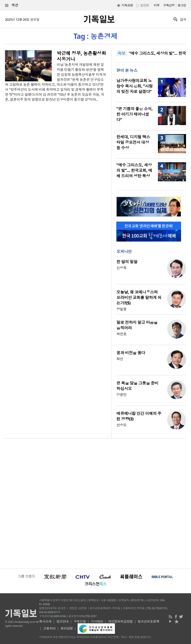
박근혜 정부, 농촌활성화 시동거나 (81, 56)
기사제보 (97, 621)
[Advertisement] (95, 503)
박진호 (121, 334)
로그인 (182, 5)
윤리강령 (67, 628)
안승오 (121, 425)
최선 (120, 359)
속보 (121, 53)
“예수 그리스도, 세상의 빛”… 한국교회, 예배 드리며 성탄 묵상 (134, 170)
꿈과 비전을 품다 (131, 353)
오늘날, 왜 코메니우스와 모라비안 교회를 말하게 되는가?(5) (139, 297)
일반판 (144, 5)
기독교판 (127, 5)
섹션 (12, 5)
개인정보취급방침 (120, 621)
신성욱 (121, 268)
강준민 (121, 395)
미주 (157, 5)
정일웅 (121, 309)
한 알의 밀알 (127, 262)
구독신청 (169, 5)
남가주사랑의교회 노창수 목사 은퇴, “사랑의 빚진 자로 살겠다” (134, 86)
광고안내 (62, 621)
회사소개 (45, 621)
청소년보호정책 (148, 621)
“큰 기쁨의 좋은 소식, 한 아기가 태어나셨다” (134, 114)
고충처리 (49, 628)
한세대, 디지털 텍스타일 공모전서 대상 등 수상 (133, 142)
